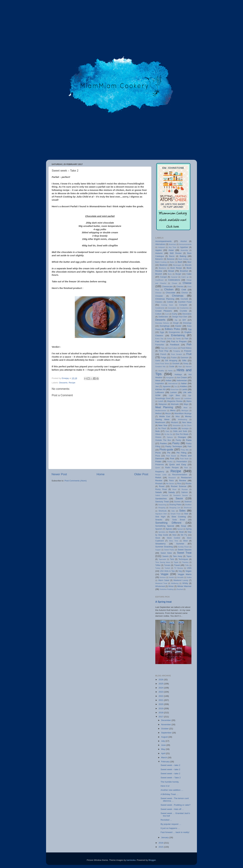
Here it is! (165, 786)
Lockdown (188, 398)
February (166, 762)
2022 (161, 696)
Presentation (182, 462)
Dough (176, 323)
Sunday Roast (183, 547)
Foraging (176, 351)
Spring (189, 529)
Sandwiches (161, 499)
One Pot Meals (182, 434)
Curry (175, 314)
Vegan (188, 571)
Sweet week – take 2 (170, 765)
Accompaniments (163, 241)
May (163, 749)
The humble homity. (170, 782)
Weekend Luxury (181, 580)
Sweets (166, 556)
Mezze (168, 413)
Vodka (189, 577)
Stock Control (174, 538)
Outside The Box (163, 440)
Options (170, 437)
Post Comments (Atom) (76, 481)
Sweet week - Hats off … (172, 809)
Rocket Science (179, 486)
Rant (186, 468)
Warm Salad (164, 580)
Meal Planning (164, 407)
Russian (185, 489)
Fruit (189, 354)
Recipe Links (161, 475)
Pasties (163, 443)
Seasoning (162, 505)
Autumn (159, 253)
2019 (161, 708)
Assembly (184, 250)
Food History (186, 348)
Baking (183, 256)
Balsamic (159, 259)
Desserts (63, 383)
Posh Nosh (184, 459)
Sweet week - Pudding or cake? (176, 805)
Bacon (172, 256)
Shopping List (175, 508)
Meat (185, 408)
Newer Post (59, 474)
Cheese (187, 283)
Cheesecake (167, 287)
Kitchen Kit (160, 389)
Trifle (187, 565)
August (165, 737)
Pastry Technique (174, 446)
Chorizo (185, 293)
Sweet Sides (166, 553)
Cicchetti (184, 299)
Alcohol (184, 241)
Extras (170, 339)
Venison (163, 577)
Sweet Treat (184, 553)
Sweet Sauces (185, 550)
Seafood (188, 502)
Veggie (165, 574)
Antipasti (162, 247)
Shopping (162, 508)
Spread (180, 529)
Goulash (176, 364)
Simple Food (175, 514)
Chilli (184, 290)
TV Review (179, 568)
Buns (170, 274)
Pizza (158, 456)
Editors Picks (172, 329)
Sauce (179, 498)
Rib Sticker (170, 484)
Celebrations (174, 280)
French (163, 354)
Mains (189, 401)
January (165, 837)
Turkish (167, 568)
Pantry (178, 440)
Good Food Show (162, 364)
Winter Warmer (184, 586)
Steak (181, 532)
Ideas (158, 380)
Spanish (159, 529)
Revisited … (166, 820)
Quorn (158, 468)
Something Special (165, 526)
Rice (179, 484)
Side (173, 511)
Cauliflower (159, 280)
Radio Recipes (172, 468)
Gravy (186, 364)
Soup (184, 526)
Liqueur (177, 398)
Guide (172, 367)
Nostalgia (185, 428)
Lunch (161, 401)
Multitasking (183, 419)
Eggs (162, 332)
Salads (159, 492)
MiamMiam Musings (183, 413)
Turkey (158, 568)
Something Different (168, 523)
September (167, 733)
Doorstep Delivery (162, 323)
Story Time (174, 541)
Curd (167, 314)
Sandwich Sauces (181, 495)
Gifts (184, 360)
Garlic (158, 361)
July (163, 741)
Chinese (158, 293)
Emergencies (174, 332)
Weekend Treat (161, 583)
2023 (161, 692)
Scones (177, 502)
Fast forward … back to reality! (175, 832)
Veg (180, 571)
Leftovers (160, 392)
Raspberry (160, 472)
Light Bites (175, 395)
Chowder (159, 296)
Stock (158, 538)
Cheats (174, 283)
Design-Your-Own (180, 317)
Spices (169, 529)
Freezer (188, 351)
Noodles (174, 428)
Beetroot (164, 265)
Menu (173, 410)
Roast (162, 486)
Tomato (167, 565)
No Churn (188, 425)
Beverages (177, 265)
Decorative (187, 314)
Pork (172, 459)
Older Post (141, 474)
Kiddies (184, 386)
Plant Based (171, 456)
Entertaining (178, 335)
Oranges (182, 437)
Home (101, 474)
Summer (180, 544)
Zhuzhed (180, 589)
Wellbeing (175, 583)
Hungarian (170, 378)
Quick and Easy (178, 464)
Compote (183, 305)
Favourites (160, 345)
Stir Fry (184, 535)
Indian (169, 380)
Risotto (188, 484)
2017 (161, 717)
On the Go (168, 434)
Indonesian (182, 380)
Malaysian (163, 404)
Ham (180, 367)
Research (172, 478)
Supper (158, 550)
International (173, 383)
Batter (172, 262)
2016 (161, 843)
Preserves (160, 465)
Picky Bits (185, 450)
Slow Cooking (179, 517)
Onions (158, 437)
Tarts (172, 559)
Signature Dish (161, 514)
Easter (178, 326)
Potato (158, 461)
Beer (189, 262)
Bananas (171, 259)
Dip (176, 320)
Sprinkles (162, 532)
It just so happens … (170, 828)
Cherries (180, 287)
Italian (184, 383)
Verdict (171, 577)
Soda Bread (179, 520)
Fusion (174, 358)
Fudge (163, 358)
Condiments (160, 308)
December (166, 720)
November (166, 724)
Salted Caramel (162, 495)
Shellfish (188, 505)
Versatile (180, 577)
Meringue (185, 411)
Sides (182, 511)
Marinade (175, 404)
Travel (177, 565)
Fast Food (160, 341)
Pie (169, 453)
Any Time (172, 247)
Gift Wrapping (171, 361)
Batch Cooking (161, 262)
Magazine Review (175, 401)
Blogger (152, 860)
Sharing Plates (175, 505)
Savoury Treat (162, 502)
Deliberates (163, 317)
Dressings (187, 323)
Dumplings (165, 326)
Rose (174, 489)
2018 (161, 713)
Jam (157, 386)
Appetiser (184, 247)
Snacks (159, 520)
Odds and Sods (180, 431)
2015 (161, 847)
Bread (171, 271)
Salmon (185, 492)
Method (159, 413)
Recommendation (180, 475)
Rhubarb (159, 484)
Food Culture (173, 348)
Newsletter (177, 425)
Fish (189, 344)
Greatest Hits (160, 367)
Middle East (165, 416)
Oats (167, 431)
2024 (161, 688)
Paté (189, 446)
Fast (186, 339)
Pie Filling (181, 453)
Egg (190, 329)
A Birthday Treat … (170, 794)
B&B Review (176, 253)
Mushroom (160, 422)
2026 (161, 680)
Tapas (189, 556)
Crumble (183, 311)
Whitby (185, 583)
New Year (163, 425)
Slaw (186, 514)
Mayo (186, 404)
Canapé (163, 277)
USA (189, 568)
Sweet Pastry (169, 550)
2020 (161, 704)
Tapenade (162, 559)
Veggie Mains (185, 574)
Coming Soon (167, 305)
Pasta (189, 440)
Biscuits (188, 265)
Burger (178, 274)
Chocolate (170, 293)
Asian (171, 250)
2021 (161, 700)
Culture (158, 314)
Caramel (174, 277)
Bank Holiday (184, 259)
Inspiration (160, 383)
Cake (189, 274)
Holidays (178, 375)
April (164, 753)
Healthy (161, 371)
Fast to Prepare (179, 341)
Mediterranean (161, 411)
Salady (172, 492)
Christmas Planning (165, 299)
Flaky (163, 348)
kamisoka (131, 860)
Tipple (176, 562)
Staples (172, 532)
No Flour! (162, 428)
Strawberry (160, 544)
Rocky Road (161, 489)
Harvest (189, 367)
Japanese (167, 386)
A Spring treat (163, 602)
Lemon (173, 392)
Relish (158, 478)
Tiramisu (185, 562)
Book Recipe (176, 268)
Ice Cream (182, 377)
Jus (176, 386)
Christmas (178, 296)
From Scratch (176, 354)
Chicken (169, 289)
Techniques (183, 559)
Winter (171, 586)
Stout (185, 541)
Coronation (172, 308)
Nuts (157, 431)
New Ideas (187, 422)
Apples (159, 250)
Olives (158, 434)
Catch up (185, 277)
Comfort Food (185, 302)
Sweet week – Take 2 (171, 778)
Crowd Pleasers (164, 311)
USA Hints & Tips (167, 571)
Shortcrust (188, 508)
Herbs (170, 371)
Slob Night (160, 517)
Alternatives (160, 244)
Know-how (174, 389)
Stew (174, 535)
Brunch (159, 274)
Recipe (72, 383)
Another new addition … (172, 790)
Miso (178, 416)
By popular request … (171, 824)
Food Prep (164, 351)
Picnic (158, 453)
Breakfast (184, 271)
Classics (159, 302)
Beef (180, 262)
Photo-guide (166, 449)
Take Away (177, 556)
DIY (184, 320)
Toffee (158, 565)
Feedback (175, 345)
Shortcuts (163, 511)
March (164, 757)
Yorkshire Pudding (167, 589)
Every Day (159, 339)
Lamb (184, 389)
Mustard (174, 422)
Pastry (176, 443)
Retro (171, 481)
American (172, 244)
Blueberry (162, 268)
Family (178, 339)
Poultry (170, 462)
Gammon (185, 358)
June (164, 745)
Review (183, 481)
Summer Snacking (164, 547)
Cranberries (184, 308)
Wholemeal (160, 586)
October (165, 729)
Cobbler (170, 302)
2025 (161, 684)
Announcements (185, 244)
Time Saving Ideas (163, 562)
